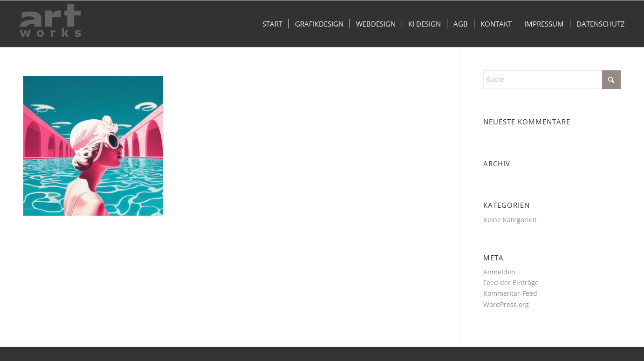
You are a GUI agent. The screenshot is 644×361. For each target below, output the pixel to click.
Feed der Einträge (511, 283)
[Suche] (552, 80)
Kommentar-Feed (510, 293)
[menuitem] (272, 24)
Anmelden (499, 272)
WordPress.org (506, 304)
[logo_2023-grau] (50, 24)
